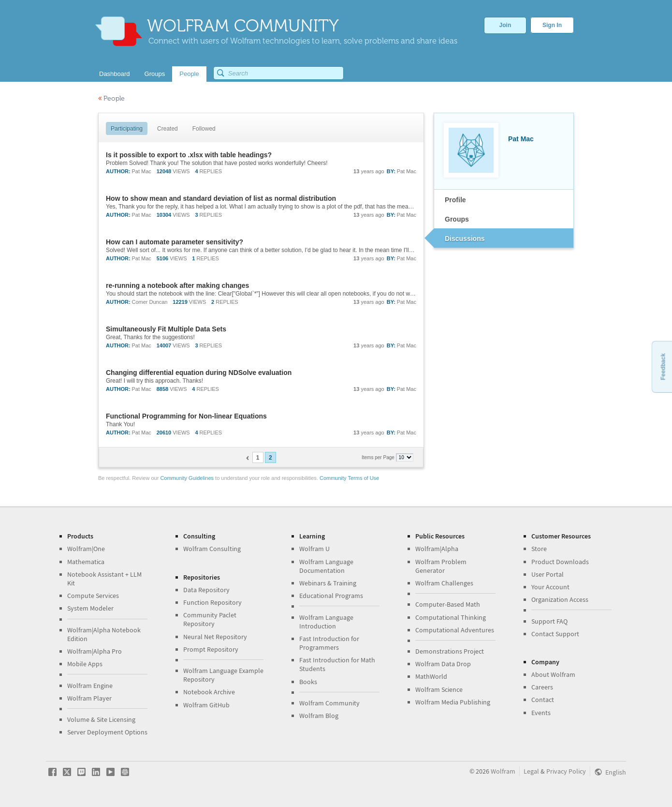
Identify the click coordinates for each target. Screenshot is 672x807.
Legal (531, 771)
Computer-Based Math (448, 604)
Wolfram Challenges (444, 583)
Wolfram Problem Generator (441, 566)
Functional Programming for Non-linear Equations (186, 416)
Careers (542, 687)
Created (168, 129)
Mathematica (86, 562)
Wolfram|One (86, 549)
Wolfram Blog (319, 716)
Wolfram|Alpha (437, 549)
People (111, 98)
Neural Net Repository (215, 637)
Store (539, 549)
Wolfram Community (329, 703)
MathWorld (431, 676)
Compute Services (93, 596)
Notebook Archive (209, 692)
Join (505, 25)
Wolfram (503, 771)
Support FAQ (549, 621)
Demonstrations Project (450, 651)
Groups (457, 219)
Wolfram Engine (90, 686)
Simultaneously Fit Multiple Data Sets (166, 329)
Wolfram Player (89, 698)
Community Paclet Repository (210, 619)
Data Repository (206, 590)
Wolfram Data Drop (443, 664)
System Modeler (90, 608)
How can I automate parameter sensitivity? (175, 242)
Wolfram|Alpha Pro (95, 651)
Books (308, 682)
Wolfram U (314, 549)
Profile (455, 200)
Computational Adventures (455, 630)
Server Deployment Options (107, 732)
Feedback (663, 366)
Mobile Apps (85, 664)
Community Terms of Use (349, 478)
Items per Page (379, 457)
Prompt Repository (211, 649)
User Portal (548, 574)
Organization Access (560, 599)
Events (541, 713)
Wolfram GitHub (206, 705)
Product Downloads (560, 562)
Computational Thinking (451, 617)
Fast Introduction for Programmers (329, 643)
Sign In (552, 25)
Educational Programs (331, 596)
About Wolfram (553, 674)
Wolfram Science (439, 689)
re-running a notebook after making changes (177, 285)
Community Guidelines (187, 478)
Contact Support (555, 634)
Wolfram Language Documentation (326, 566)
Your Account (550, 587)
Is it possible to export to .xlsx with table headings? (189, 155)
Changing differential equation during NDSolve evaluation (199, 373)
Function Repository (212, 602)
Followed (204, 129)
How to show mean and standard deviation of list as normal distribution (221, 198)
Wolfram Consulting (212, 549)
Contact (543, 700)
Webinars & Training (328, 583)
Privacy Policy (566, 771)
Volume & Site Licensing (101, 719)
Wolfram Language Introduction (326, 622)
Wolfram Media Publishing (453, 702)
